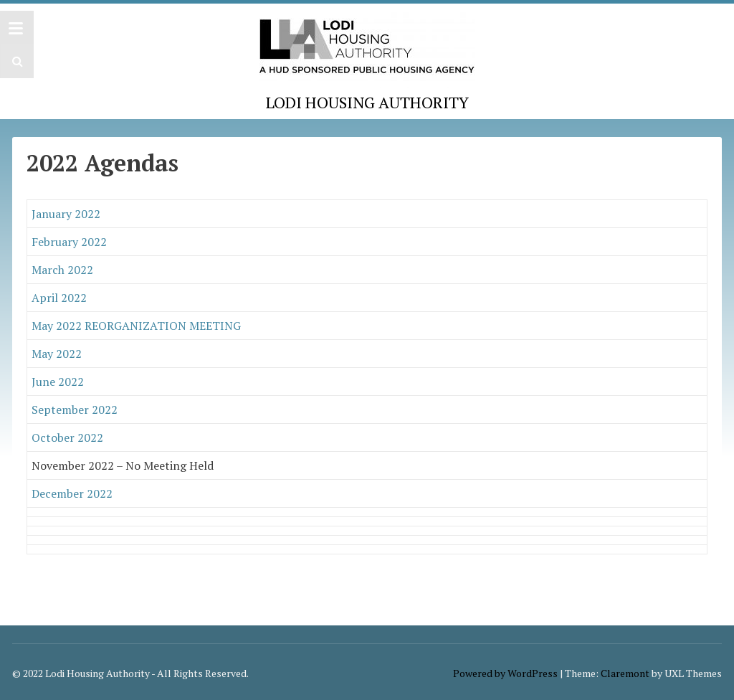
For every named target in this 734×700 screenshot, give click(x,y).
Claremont (625, 673)
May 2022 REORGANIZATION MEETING (136, 326)
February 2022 (69, 242)
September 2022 (75, 410)
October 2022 (67, 437)
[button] (15, 61)
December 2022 (72, 493)
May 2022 (58, 354)
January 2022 (66, 214)
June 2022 (58, 382)
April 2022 (59, 298)
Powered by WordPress (505, 673)
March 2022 (62, 270)
